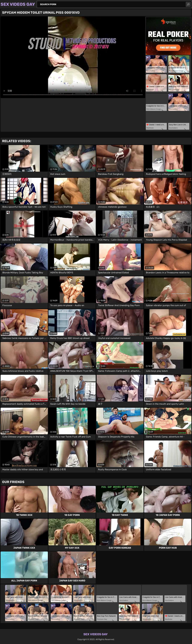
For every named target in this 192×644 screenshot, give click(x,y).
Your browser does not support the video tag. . (73, 57)
